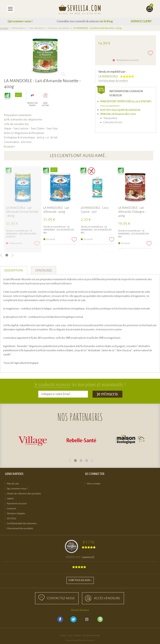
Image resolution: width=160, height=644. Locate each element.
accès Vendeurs (107, 598)
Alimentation (19, 28)
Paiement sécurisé (17, 504)
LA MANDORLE (108, 76)
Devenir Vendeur (80, 610)
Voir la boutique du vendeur (113, 81)
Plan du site (13, 484)
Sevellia (4, 28)
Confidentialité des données (22, 523)
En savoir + (10, 146)
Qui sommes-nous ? (20, 21)
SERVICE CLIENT (141, 21)
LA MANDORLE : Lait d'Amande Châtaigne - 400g (132, 212)
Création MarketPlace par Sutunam (80, 640)
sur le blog (106, 21)
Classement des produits (20, 528)
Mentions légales (16, 514)
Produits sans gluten (59, 28)
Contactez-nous (61, 598)
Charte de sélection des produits (24, 494)
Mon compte (94, 484)
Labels (10, 499)
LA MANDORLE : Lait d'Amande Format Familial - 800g (22, 212)
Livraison (12, 509)
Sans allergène (37, 28)
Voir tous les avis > (80, 580)
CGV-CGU (12, 519)
